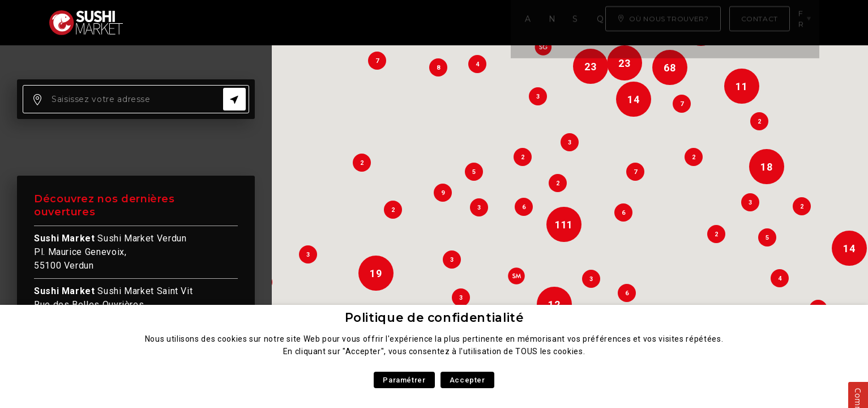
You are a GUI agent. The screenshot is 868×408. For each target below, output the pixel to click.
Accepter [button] (467, 380)
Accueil (165, 23)
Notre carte (234, 23)
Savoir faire (315, 23)
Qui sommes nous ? (412, 23)
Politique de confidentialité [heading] (434, 318)
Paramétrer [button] (404, 380)
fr (807, 22)
